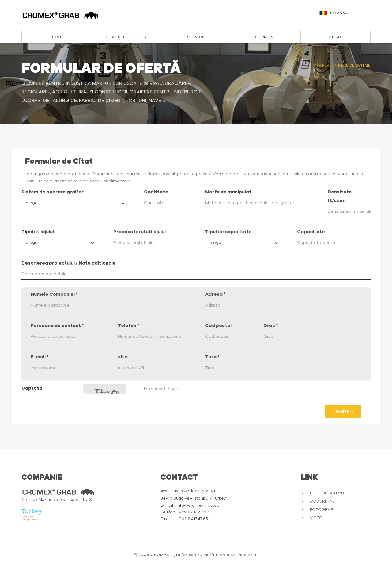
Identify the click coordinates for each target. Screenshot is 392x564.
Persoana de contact (57, 326)
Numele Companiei (54, 294)
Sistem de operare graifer (53, 192)
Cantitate (156, 192)
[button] (346, 16)
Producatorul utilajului (139, 232)
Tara (212, 357)
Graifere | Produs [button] (126, 37)
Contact (335, 37)
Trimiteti (343, 412)
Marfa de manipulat (228, 192)
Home (57, 37)
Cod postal (218, 326)
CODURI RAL (322, 502)
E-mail (40, 357)
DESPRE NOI (266, 37)
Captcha (32, 388)
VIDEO (316, 518)
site (123, 357)
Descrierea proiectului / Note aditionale (69, 263)
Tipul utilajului (38, 232)
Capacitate (311, 232)
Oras (271, 326)
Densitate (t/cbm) (340, 196)
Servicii (196, 37)
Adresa (215, 294)
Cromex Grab (244, 555)
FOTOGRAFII (322, 510)
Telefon (129, 326)
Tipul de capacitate (228, 232)
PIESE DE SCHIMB (327, 493)
